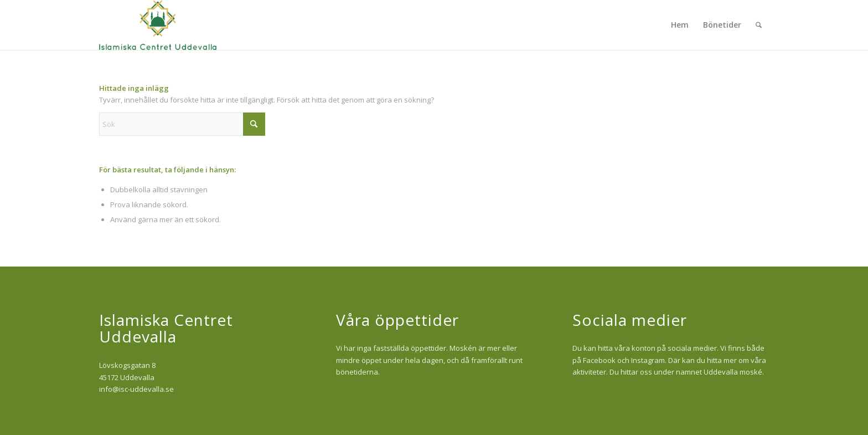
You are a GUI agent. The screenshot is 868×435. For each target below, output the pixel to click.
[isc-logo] (158, 25)
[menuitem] (680, 25)
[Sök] (759, 25)
